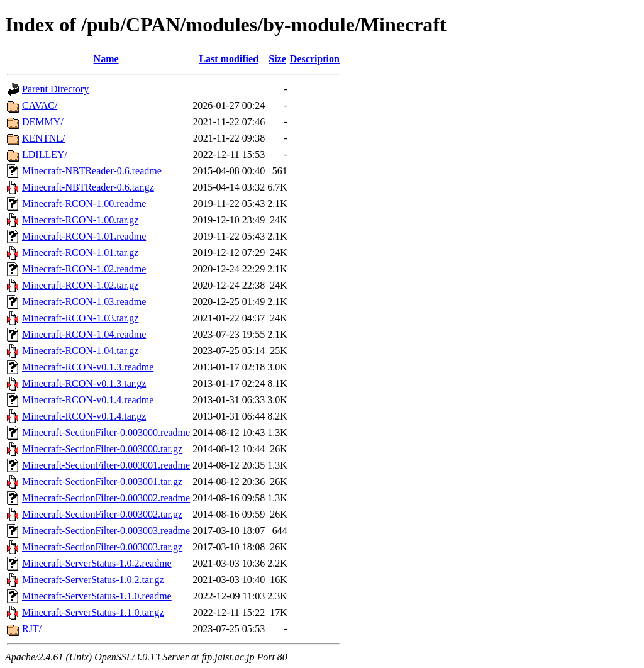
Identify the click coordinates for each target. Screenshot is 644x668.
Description (315, 59)
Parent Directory (55, 89)
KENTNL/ (43, 138)
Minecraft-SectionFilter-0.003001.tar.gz (102, 482)
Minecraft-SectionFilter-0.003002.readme (106, 498)
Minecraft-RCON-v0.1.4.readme (88, 400)
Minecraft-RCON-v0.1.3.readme (88, 367)
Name (106, 59)
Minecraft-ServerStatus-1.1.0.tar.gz (93, 612)
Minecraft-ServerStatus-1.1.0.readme (97, 596)
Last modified (229, 59)
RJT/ (32, 629)
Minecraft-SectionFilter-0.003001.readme (106, 465)
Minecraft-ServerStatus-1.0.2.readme (97, 563)
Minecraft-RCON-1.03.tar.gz (80, 318)
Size (277, 59)
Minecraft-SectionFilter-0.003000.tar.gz (102, 449)
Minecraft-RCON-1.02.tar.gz (80, 285)
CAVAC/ (40, 105)
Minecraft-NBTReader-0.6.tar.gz (88, 187)
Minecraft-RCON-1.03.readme (84, 302)
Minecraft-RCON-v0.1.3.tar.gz (84, 383)
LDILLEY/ (45, 154)
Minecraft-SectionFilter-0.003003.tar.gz (102, 547)
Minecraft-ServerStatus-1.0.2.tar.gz (93, 580)
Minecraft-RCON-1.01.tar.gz (80, 253)
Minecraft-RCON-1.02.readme (84, 269)
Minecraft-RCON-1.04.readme (84, 334)
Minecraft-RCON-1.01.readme (84, 236)
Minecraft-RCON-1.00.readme (84, 203)
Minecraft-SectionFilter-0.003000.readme (106, 432)
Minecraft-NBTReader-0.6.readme (92, 171)
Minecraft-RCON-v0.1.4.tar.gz (84, 416)
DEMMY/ (43, 122)
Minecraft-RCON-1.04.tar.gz (80, 351)
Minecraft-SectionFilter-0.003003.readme (106, 531)
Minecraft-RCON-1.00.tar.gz (80, 220)
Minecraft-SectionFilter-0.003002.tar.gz (102, 514)
